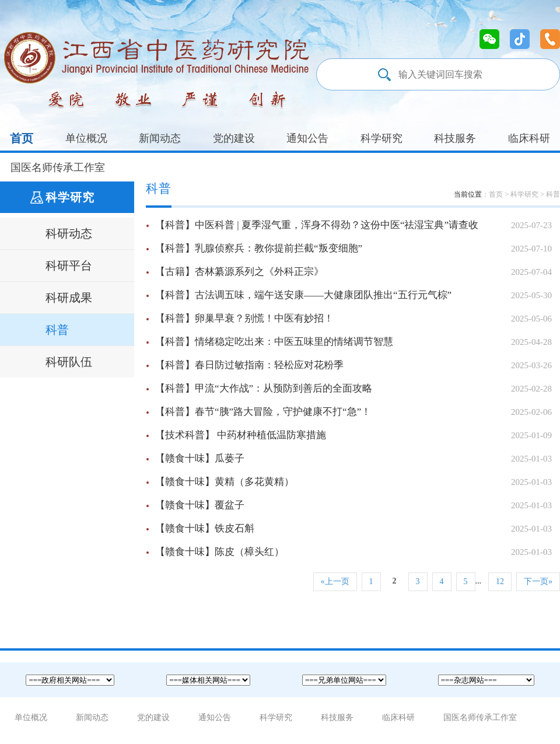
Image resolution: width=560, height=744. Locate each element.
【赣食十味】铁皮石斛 (353, 529)
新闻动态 (160, 138)
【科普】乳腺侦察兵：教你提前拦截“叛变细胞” (353, 249)
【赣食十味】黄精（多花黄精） (353, 482)
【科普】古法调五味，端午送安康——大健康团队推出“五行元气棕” (353, 295)
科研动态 (69, 233)
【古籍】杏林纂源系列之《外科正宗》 (353, 272)
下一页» (538, 581)
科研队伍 (69, 362)
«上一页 (335, 581)
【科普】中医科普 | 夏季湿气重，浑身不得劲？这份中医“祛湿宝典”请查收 (353, 225)
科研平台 (69, 266)
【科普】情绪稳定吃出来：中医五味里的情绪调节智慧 (353, 342)
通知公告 (307, 138)
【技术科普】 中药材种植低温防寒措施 (353, 435)
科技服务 (455, 138)
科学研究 (381, 138)
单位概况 (86, 138)
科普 (57, 330)
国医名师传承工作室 (58, 167)
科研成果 (69, 298)
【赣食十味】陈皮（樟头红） (353, 552)
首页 (22, 138)
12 (500, 581)
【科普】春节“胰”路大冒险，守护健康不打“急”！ (353, 412)
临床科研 (529, 138)
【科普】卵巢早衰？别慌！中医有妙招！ (353, 319)
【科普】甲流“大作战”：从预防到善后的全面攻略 (353, 389)
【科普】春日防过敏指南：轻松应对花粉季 (353, 365)
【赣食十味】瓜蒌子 (353, 459)
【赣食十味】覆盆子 (353, 505)
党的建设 (234, 138)
